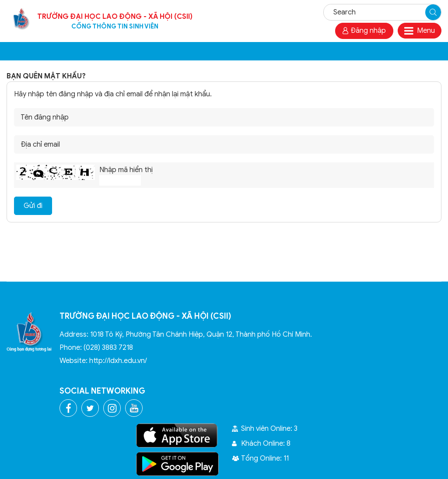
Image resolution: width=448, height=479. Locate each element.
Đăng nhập (364, 31)
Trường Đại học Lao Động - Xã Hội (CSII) (115, 22)
